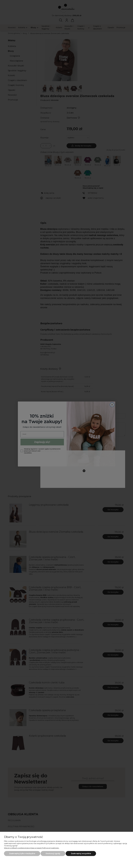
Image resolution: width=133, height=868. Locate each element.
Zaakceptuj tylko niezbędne (22, 853)
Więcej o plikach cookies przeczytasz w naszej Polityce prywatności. (32, 848)
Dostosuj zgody (53, 853)
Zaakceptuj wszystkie (81, 853)
